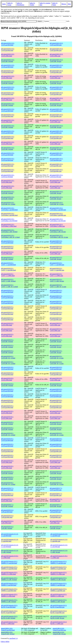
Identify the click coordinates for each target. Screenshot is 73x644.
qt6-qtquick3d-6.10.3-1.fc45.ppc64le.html (8, 50)
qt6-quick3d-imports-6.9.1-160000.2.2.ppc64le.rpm (59, 590)
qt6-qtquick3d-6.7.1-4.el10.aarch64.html (7, 489)
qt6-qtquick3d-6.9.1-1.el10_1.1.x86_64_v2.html (9, 286)
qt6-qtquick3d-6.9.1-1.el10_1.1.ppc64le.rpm (57, 269)
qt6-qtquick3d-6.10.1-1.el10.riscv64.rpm (56, 176)
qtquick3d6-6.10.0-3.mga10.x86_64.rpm (59, 633)
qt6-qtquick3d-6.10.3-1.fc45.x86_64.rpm (56, 61)
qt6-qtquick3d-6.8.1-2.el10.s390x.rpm (56, 412)
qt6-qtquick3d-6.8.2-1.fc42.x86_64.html (7, 385)
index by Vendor (32, 4)
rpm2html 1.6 (13, 638)
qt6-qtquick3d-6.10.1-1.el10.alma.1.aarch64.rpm (58, 209)
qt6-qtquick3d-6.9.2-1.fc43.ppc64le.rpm (56, 247)
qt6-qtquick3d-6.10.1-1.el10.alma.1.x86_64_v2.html (10, 236)
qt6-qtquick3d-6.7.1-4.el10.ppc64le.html (7, 495)
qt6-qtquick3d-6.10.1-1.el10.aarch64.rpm (56, 154)
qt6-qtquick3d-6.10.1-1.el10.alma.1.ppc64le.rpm (58, 214)
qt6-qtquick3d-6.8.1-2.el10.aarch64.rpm (56, 390)
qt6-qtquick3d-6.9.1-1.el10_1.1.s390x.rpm (56, 275)
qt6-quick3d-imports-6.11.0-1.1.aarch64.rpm (59, 535)
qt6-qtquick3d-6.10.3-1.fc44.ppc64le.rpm (56, 72)
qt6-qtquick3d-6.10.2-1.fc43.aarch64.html (8, 110)
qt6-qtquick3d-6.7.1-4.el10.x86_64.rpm (56, 505)
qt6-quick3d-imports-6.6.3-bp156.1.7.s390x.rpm (59, 623)
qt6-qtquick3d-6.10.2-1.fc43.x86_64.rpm (56, 126)
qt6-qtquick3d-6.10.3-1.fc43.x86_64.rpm (56, 105)
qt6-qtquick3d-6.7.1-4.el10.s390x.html (7, 500)
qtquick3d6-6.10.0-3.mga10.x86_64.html (8, 633)
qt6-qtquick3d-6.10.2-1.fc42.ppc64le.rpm (56, 137)
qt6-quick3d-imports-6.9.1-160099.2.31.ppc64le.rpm (59, 568)
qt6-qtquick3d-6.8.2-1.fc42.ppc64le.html (7, 374)
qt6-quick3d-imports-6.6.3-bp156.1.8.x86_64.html (9, 617)
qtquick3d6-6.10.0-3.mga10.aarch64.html (8, 629)
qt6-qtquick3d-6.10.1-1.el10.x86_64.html (8, 192)
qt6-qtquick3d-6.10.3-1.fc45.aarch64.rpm (56, 44)
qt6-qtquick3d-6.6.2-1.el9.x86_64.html (7, 527)
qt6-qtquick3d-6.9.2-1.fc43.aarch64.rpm (56, 242)
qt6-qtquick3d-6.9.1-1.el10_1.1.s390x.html (8, 275)
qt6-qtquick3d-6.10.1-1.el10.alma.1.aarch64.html (9, 209)
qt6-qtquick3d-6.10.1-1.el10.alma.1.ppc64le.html (9, 214)
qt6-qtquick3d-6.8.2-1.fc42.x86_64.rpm (56, 385)
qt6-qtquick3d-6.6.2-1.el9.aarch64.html (7, 511)
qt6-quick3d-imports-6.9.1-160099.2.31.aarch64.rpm (59, 562)
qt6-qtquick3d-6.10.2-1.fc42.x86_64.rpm (56, 148)
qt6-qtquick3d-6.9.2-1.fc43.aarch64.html (7, 242)
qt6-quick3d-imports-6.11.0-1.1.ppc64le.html (10, 540)
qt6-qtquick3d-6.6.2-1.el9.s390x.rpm (56, 522)
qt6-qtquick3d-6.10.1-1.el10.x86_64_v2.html (8, 203)
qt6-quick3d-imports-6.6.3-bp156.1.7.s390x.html (9, 623)
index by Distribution (20, 4)
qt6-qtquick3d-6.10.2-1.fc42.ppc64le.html (8, 137)
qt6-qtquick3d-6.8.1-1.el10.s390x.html (7, 462)
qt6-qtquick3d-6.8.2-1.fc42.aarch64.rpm (56, 368)
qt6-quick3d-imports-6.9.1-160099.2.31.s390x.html (9, 573)
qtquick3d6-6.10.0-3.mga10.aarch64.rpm (59, 629)
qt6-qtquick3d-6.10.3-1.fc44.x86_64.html (8, 83)
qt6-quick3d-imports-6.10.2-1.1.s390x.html (10, 557)
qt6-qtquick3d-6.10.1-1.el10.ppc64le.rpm (56, 165)
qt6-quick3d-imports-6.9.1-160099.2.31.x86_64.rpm (59, 579)
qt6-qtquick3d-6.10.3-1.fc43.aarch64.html (8, 88)
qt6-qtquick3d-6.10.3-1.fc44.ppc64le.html (8, 72)
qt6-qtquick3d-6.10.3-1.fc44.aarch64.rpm (56, 66)
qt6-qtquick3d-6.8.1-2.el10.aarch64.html (7, 390)
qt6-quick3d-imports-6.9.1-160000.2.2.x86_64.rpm (59, 601)
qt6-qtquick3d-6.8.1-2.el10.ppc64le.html (7, 401)
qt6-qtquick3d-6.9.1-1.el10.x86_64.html (7, 341)
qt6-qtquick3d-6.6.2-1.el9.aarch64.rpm (56, 511)
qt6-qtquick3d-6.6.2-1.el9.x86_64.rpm (56, 527)
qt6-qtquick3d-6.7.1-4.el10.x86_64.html (7, 505)
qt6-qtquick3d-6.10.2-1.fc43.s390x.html (8, 121)
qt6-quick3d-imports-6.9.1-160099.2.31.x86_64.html (9, 579)
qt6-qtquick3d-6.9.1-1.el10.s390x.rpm (56, 324)
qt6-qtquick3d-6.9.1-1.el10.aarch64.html (7, 291)
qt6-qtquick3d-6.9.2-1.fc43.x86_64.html (7, 258)
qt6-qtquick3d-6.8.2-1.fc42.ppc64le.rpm (56, 374)
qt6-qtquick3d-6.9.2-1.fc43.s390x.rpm (56, 253)
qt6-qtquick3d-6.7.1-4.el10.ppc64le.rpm (56, 495)
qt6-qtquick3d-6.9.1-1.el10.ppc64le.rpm (56, 308)
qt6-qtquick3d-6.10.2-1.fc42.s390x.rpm (56, 143)
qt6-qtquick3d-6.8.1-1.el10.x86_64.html (7, 473)
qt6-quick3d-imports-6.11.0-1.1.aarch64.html (10, 535)
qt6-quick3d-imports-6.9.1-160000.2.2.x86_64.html (9, 601)
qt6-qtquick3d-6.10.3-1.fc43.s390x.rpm (56, 99)
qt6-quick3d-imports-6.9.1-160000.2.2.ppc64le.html (9, 590)
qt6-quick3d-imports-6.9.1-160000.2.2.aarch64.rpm (59, 584)
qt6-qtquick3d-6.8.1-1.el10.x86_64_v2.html (8, 484)
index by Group (10, 4)
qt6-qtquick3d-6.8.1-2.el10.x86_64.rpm (56, 423)
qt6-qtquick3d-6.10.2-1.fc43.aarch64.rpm (56, 110)
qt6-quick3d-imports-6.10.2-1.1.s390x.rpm (59, 557)
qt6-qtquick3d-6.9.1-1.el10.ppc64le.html (7, 308)
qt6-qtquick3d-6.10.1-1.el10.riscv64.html (8, 176)
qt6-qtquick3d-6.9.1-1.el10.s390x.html (7, 324)
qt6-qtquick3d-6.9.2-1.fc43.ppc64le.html (7, 247)
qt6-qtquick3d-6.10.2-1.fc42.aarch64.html (8, 132)
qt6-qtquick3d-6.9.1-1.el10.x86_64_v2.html (8, 357)
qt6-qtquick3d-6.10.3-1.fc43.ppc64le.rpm (56, 94)
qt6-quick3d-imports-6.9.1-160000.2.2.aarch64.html (9, 584)
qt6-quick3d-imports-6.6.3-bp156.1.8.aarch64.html (9, 606)
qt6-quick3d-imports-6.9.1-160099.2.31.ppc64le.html (9, 568)
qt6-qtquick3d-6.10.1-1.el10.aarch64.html (8, 154)
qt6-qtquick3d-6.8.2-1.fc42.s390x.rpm (56, 379)
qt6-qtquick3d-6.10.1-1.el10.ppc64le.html (8, 165)
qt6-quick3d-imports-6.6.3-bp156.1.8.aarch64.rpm (59, 606)
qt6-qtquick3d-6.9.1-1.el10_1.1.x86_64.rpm (57, 280)
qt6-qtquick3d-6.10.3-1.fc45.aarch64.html (8, 44)
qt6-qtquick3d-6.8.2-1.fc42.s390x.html (7, 379)
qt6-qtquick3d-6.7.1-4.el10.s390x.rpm (56, 500)
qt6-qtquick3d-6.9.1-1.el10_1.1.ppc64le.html (8, 269)
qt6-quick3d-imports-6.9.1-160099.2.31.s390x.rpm (59, 573)
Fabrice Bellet (5, 642)
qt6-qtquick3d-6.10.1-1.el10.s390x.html (8, 181)
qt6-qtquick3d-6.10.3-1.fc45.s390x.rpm (56, 55)
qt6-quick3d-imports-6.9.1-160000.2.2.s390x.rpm (59, 595)
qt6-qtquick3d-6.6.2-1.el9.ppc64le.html (7, 516)
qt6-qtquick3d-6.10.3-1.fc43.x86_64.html (8, 105)
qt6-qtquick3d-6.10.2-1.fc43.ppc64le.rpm (56, 115)
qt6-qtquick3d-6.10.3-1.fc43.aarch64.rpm (56, 88)
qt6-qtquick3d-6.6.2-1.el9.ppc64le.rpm (56, 516)
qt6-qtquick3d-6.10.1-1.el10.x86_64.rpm (56, 192)
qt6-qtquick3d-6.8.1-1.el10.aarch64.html (7, 440)
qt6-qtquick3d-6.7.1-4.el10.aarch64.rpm (56, 489)
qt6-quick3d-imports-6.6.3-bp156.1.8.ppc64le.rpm (59, 612)
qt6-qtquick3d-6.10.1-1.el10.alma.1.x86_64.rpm (58, 231)
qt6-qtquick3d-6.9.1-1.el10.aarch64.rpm (56, 291)
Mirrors (64, 4)
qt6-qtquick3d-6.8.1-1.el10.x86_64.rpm (56, 473)
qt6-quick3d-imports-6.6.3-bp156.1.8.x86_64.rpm (59, 617)
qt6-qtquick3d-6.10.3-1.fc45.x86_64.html (8, 61)
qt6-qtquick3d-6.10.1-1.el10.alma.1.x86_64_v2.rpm (59, 236)
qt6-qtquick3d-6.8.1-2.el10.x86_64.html (7, 423)
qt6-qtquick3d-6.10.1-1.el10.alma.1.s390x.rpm (57, 225)
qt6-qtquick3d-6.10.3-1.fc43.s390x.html (8, 99)
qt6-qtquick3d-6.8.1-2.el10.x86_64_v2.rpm (57, 434)
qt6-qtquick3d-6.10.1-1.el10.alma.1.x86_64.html (9, 231)
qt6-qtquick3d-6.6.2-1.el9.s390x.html (7, 522)
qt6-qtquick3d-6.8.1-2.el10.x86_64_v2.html (8, 434)
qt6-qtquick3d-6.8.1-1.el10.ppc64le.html (7, 451)
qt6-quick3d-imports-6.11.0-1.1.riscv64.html (10, 546)
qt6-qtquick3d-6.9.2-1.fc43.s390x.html (7, 253)
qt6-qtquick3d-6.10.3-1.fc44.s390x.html (8, 77)
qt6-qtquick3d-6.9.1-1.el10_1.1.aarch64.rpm (57, 264)
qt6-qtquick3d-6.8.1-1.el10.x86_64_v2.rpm (57, 484)
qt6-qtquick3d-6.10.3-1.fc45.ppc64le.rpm (56, 50)
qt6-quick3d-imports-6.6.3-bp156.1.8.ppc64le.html (9, 612)
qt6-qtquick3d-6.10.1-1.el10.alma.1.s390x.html (9, 225)
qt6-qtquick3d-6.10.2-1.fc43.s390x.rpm (56, 121)
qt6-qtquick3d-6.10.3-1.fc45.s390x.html (8, 55)
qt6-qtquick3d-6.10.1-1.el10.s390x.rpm (56, 181)
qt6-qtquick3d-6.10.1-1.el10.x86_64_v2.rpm (57, 203)
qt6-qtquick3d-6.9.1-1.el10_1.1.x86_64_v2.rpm (58, 286)
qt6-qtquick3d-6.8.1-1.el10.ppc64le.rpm (56, 451)
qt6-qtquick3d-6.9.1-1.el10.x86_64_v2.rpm (57, 357)
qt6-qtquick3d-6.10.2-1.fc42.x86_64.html (8, 148)
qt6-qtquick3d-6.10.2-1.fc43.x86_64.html (8, 126)
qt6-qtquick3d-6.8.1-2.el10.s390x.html (7, 412)
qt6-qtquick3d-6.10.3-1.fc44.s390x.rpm (56, 77)
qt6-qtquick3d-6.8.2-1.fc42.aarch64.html (7, 368)
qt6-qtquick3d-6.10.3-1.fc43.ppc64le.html (8, 94)
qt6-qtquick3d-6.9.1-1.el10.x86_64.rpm (56, 341)
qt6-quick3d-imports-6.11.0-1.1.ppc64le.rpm (59, 540)
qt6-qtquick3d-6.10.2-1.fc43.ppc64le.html (8, 115)
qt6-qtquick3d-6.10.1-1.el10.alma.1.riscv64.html (9, 220)
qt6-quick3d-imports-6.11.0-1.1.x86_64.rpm (59, 551)
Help (69, 4)
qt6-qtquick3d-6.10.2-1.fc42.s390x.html (8, 143)
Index (4, 4)
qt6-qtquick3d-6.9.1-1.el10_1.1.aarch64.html (8, 264)
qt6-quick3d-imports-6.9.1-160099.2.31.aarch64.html (9, 562)
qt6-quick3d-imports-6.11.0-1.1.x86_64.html (10, 551)
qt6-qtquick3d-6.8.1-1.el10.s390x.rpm (56, 462)
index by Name (55, 4)
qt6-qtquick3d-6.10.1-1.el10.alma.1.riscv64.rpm (58, 220)
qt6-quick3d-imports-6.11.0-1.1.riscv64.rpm (59, 546)
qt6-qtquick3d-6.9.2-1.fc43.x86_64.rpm (56, 258)
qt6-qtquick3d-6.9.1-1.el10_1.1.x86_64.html (8, 280)
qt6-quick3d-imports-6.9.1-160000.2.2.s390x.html (9, 595)
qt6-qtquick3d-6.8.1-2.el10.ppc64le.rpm (56, 401)
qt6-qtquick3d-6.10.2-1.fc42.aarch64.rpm (56, 132)
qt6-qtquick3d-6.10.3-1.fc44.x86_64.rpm (56, 83)
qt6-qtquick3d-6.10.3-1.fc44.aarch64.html (8, 66)
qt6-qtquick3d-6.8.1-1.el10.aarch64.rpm (56, 440)
